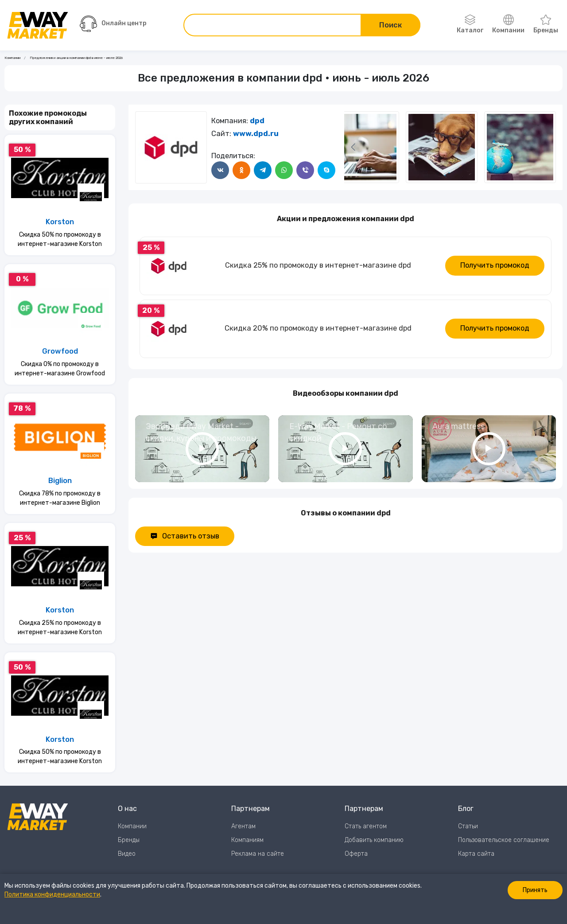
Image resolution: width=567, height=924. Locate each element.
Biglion (60, 481)
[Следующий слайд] (353, 147)
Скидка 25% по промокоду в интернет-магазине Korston (60, 628)
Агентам (243, 826)
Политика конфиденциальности (52, 895)
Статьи (468, 826)
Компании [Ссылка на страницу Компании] (12, 58)
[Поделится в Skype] (326, 170)
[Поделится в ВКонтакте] (220, 170)
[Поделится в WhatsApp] (284, 170)
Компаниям (247, 840)
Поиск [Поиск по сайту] (390, 25)
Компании (508, 24)
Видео (127, 854)
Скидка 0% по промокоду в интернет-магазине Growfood (60, 369)
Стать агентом (366, 826)
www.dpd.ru (256, 134)
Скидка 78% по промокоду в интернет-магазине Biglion (60, 498)
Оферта (356, 854)
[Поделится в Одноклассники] (241, 170)
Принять (535, 890)
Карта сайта (476, 854)
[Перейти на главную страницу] (38, 25)
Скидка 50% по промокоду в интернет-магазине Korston (60, 239)
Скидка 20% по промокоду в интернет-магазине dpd (318, 328)
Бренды (546, 24)
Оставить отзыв (185, 536)
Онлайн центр (113, 24)
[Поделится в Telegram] (263, 170)
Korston (60, 222)
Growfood (60, 351)
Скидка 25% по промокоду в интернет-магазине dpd (318, 265)
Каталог (470, 24)
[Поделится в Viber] (305, 170)
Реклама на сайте (258, 854)
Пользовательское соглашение (504, 840)
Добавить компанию (374, 840)
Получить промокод (495, 265)
